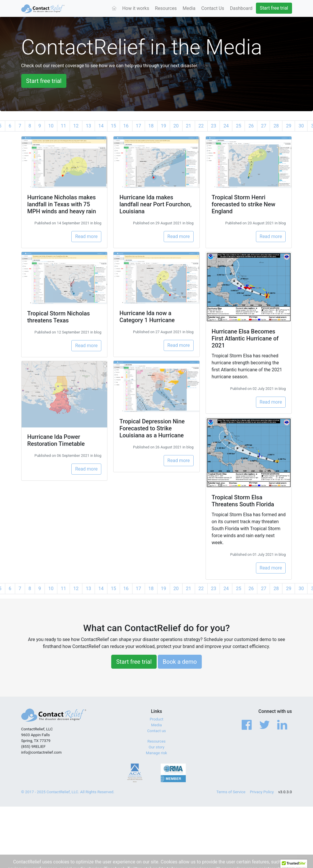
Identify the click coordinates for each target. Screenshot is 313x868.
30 (301, 126)
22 (201, 126)
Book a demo (180, 662)
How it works (136, 8)
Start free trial (274, 8)
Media (189, 8)
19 (164, 126)
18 (151, 126)
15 (114, 126)
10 (51, 126)
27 (264, 126)
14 (101, 126)
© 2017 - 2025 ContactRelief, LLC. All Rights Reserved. (68, 792)
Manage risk (156, 753)
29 (289, 126)
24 (226, 126)
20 (176, 126)
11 (63, 126)
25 (238, 126)
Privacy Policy (262, 792)
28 (276, 126)
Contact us (156, 731)
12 (76, 126)
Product (156, 719)
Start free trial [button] (44, 81)
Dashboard (241, 8)
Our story (156, 747)
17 (139, 126)
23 (214, 126)
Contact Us (213, 8)
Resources (166, 8)
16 (126, 126)
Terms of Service (231, 792)
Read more (86, 236)
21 (189, 126)
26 (251, 126)
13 (89, 126)
